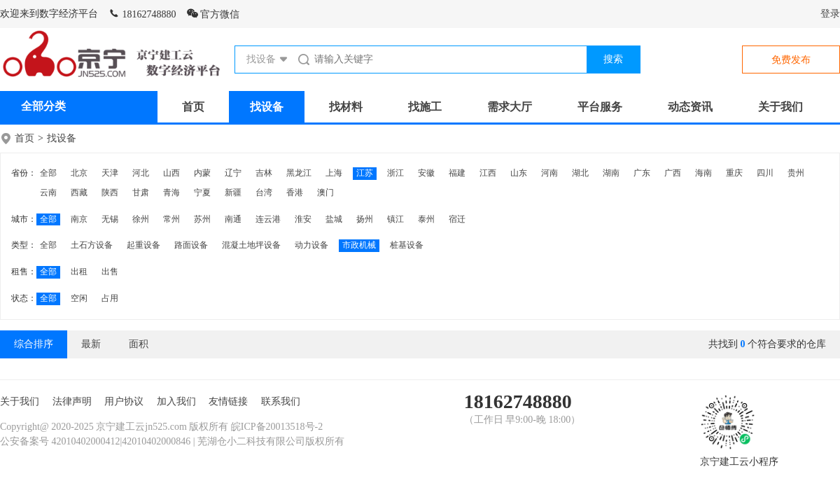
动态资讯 (690, 107)
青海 (171, 192)
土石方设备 (92, 245)
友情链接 (228, 401)
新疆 (233, 192)
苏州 (202, 219)
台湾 (264, 192)
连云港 (268, 219)
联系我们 (281, 401)
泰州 (426, 219)
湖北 (580, 173)
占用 (110, 298)
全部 (48, 173)
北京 (79, 173)
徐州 (141, 219)
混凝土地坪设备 (251, 245)
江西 (488, 173)
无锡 (110, 219)
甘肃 (141, 192)
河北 (141, 173)
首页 (193, 107)
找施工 (425, 107)
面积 (139, 344)
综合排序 (34, 344)
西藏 (79, 192)
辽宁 (233, 173)
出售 (110, 272)
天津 (110, 173)
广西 (673, 173)
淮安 (303, 219)
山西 (171, 173)
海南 (703, 173)
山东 (519, 173)
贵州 (796, 173)
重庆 (734, 173)
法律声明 (72, 401)
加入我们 (176, 401)
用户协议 (124, 401)
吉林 (264, 173)
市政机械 (359, 245)
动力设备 (311, 245)
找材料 (346, 107)
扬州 (365, 219)
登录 (830, 14)
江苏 (365, 173)
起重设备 (143, 245)
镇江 (395, 219)
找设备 (267, 107)
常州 (171, 219)
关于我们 (780, 107)
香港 (295, 192)
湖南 (611, 173)
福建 (457, 173)
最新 (91, 344)
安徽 (426, 173)
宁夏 (202, 192)
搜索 (613, 59)
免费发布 (791, 60)
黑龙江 (299, 173)
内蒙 (202, 173)
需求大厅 (510, 107)
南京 (79, 219)
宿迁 (457, 219)
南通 (233, 219)
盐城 (334, 219)
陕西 (110, 192)
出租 (79, 272)
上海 (334, 173)
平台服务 (600, 107)
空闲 (79, 298)
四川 (765, 173)
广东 (642, 173)
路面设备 (191, 245)
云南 (48, 192)
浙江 (395, 173)
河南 (549, 173)
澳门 (325, 192)
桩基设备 (407, 245)
